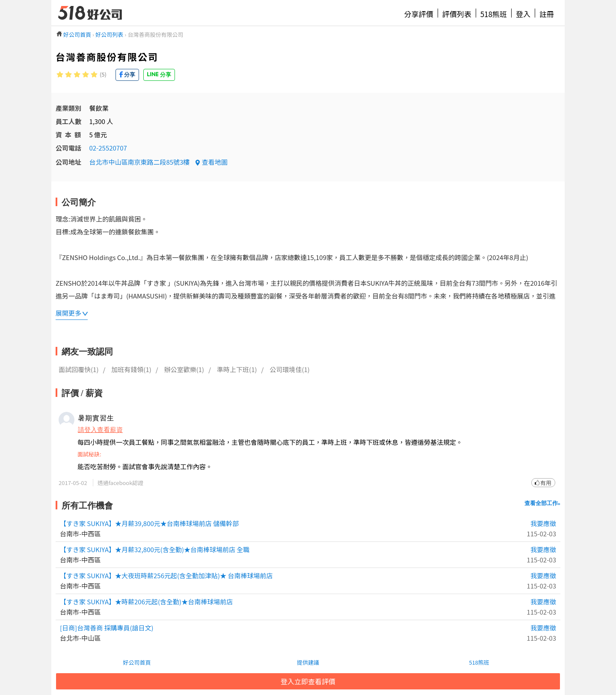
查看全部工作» (543, 503)
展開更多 (68, 313)
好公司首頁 (137, 662)
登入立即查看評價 (308, 681)
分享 (130, 75)
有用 (546, 483)
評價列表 (457, 14)
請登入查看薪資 (100, 429)
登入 (523, 14)
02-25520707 (108, 148)
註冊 (547, 14)
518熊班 (494, 14)
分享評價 (419, 14)
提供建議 (308, 662)
